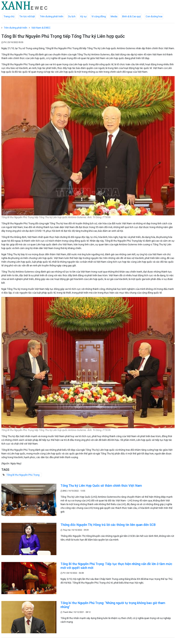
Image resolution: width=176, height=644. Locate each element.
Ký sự (83, 16)
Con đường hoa (154, 16)
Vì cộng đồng (99, 16)
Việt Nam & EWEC (41, 28)
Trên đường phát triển (52, 16)
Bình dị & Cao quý (131, 16)
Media (114, 16)
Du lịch (72, 16)
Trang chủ (9, 16)
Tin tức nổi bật (27, 16)
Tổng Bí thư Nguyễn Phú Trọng (23, 475)
